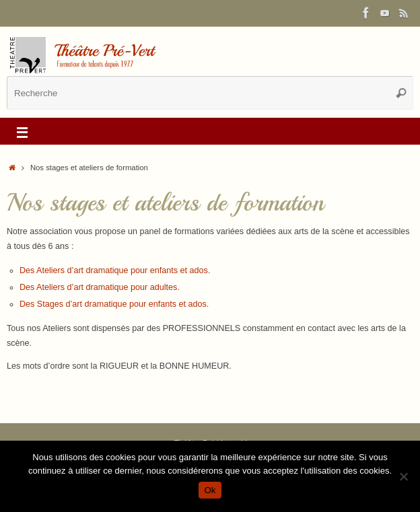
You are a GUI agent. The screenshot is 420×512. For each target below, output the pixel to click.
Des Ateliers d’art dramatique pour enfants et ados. (115, 270)
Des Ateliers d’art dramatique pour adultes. (100, 287)
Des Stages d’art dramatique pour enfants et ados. (114, 304)
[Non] (403, 476)
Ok (210, 490)
